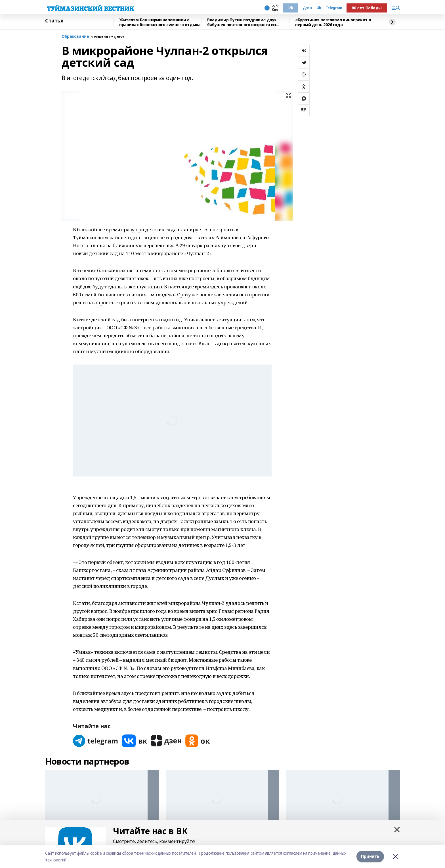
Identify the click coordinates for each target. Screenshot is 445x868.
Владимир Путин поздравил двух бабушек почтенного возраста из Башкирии (242, 22)
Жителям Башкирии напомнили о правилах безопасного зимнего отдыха (160, 22)
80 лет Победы (367, 8)
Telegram (334, 8)
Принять (370, 856)
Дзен (307, 8)
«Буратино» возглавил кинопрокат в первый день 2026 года (333, 22)
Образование (75, 37)
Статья (54, 21)
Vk (291, 8)
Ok (319, 8)
